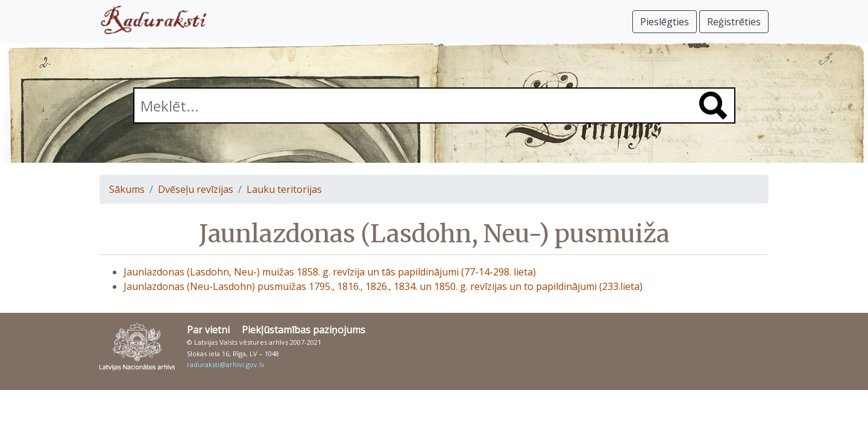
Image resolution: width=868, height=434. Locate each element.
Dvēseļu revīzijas (196, 189)
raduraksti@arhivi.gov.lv (226, 364)
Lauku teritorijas (284, 189)
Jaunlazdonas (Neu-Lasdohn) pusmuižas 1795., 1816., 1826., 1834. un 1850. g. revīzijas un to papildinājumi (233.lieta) (383, 286)
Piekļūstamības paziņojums (303, 330)
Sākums (127, 189)
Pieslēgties (665, 22)
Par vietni (208, 330)
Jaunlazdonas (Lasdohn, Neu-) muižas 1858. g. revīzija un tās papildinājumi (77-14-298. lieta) (330, 272)
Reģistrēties (734, 22)
